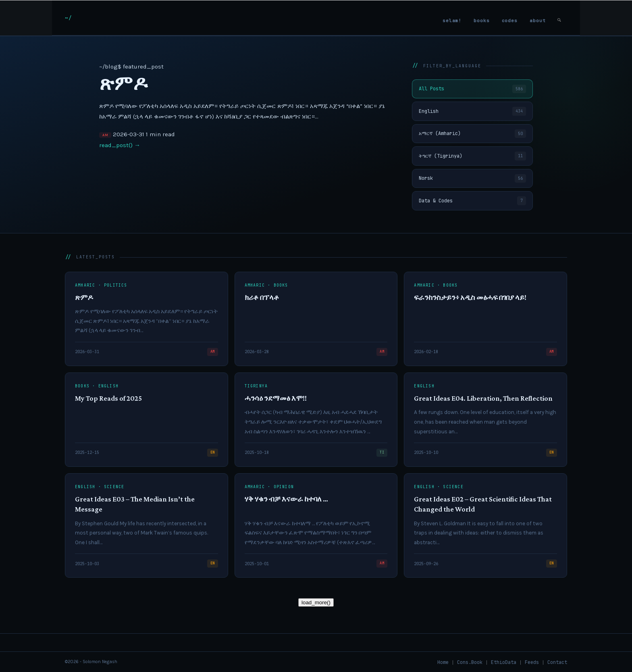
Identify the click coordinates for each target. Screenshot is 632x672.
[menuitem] (452, 18)
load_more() (316, 602)
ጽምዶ (123, 83)
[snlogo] (68, 18)
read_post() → (120, 145)
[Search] (559, 18)
